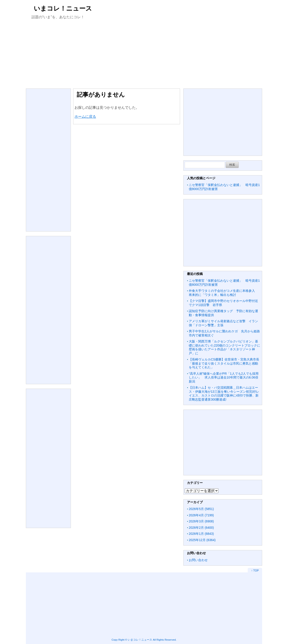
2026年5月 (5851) (201, 509)
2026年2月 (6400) (201, 528)
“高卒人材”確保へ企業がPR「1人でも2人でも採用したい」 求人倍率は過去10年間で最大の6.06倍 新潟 (225, 378)
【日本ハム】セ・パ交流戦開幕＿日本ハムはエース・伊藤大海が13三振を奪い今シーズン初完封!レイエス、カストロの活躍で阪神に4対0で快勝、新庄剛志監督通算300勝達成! (224, 393)
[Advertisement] (144, 54)
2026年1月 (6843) (201, 534)
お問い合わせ (198, 560)
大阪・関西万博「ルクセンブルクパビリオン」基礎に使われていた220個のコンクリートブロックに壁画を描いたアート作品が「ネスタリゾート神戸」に (224, 347)
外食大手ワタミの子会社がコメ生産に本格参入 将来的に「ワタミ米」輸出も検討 (223, 293)
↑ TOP (255, 571)
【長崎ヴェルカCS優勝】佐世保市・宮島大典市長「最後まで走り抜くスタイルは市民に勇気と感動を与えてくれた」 (224, 363)
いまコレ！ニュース (63, 8)
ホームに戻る (85, 117)
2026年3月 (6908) (201, 521)
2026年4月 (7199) (201, 515)
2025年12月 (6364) (202, 540)
